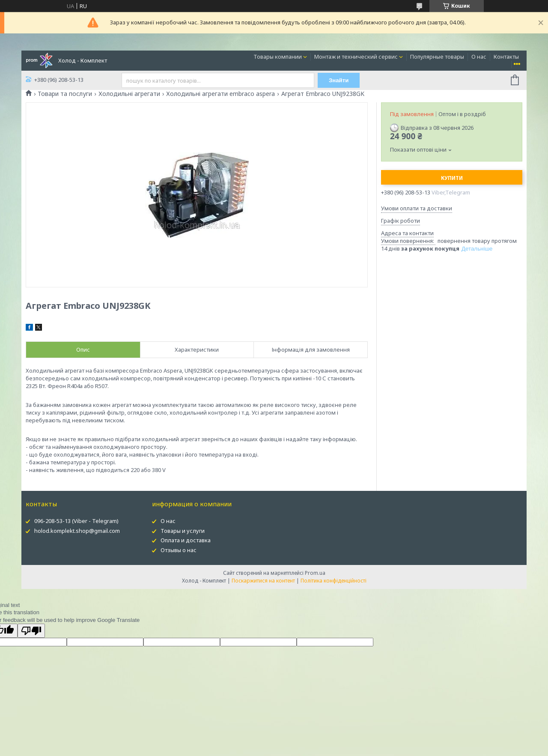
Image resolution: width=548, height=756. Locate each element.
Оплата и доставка (186, 540)
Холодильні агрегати (129, 94)
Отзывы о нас (179, 550)
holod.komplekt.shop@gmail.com (77, 531)
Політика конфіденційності (334, 581)
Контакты (506, 57)
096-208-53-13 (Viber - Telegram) (76, 521)
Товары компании (278, 57)
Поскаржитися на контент (263, 581)
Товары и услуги (183, 531)
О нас (479, 57)
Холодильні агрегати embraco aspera (220, 94)
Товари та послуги (65, 94)
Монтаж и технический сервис (356, 57)
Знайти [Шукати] (339, 80)
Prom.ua (315, 573)
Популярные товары (437, 57)
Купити (452, 178)
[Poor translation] (31, 631)
